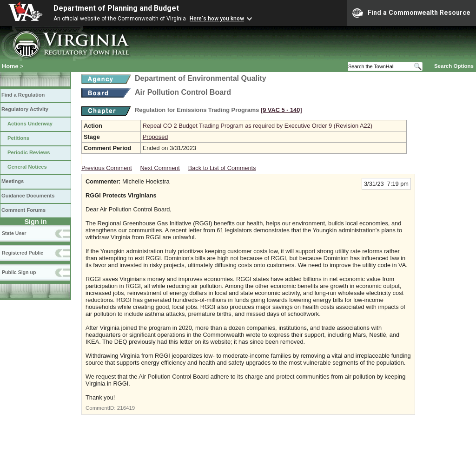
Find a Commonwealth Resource (411, 13)
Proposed (155, 137)
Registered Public (23, 253)
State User (14, 233)
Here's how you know (217, 19)
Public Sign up (19, 272)
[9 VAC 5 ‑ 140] (281, 110)
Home (10, 66)
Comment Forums (23, 210)
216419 (126, 408)
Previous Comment (107, 168)
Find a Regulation (23, 95)
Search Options (454, 66)
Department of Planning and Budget (116, 8)
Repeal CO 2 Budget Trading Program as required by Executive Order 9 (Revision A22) (258, 126)
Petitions (18, 138)
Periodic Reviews (29, 152)
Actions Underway (30, 124)
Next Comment (160, 168)
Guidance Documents (28, 196)
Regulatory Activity (25, 109)
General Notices (27, 167)
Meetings (13, 181)
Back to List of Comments (222, 168)
